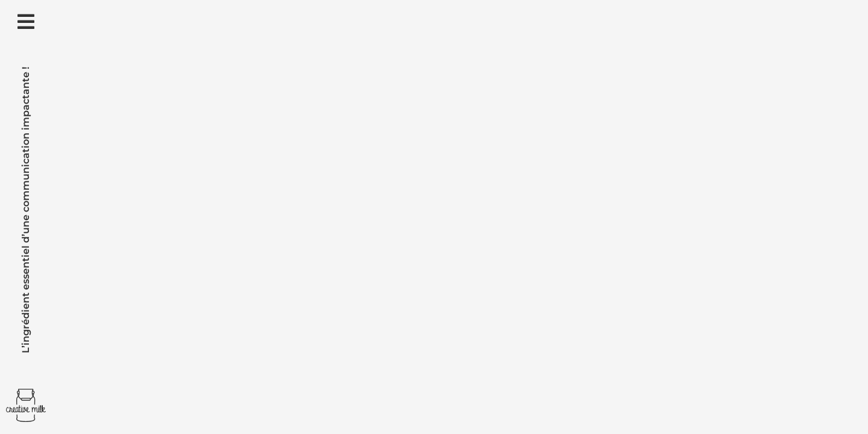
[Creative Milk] (26, 393)
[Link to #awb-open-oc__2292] (26, 22)
